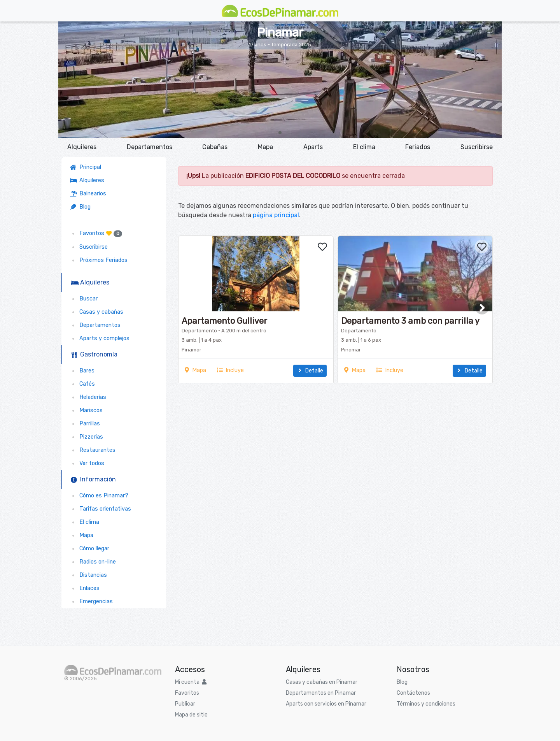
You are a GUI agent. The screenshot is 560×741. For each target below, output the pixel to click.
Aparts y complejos (100, 338)
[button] (280, 133)
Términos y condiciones (426, 704)
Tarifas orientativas (101, 509)
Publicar (185, 704)
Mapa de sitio (191, 715)
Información (93, 479)
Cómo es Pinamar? (99, 496)
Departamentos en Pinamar (321, 693)
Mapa (265, 147)
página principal (276, 215)
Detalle (310, 371)
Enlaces (85, 588)
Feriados (418, 147)
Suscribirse (477, 147)
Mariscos (86, 410)
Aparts (313, 147)
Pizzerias (87, 437)
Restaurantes (93, 450)
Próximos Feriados (99, 260)
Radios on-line (93, 562)
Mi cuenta (191, 682)
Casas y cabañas (97, 312)
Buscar (84, 299)
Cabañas (215, 147)
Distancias (88, 575)
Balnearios (88, 194)
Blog (80, 207)
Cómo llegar (90, 549)
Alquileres (82, 147)
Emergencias (91, 601)
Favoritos (96, 234)
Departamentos (150, 147)
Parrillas (85, 424)
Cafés (82, 384)
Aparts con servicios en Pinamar (326, 704)
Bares (82, 371)
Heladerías (88, 397)
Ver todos (87, 463)
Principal (87, 167)
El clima (364, 147)
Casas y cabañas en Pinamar (322, 682)
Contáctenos (413, 693)
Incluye (230, 370)
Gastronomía (94, 354)
